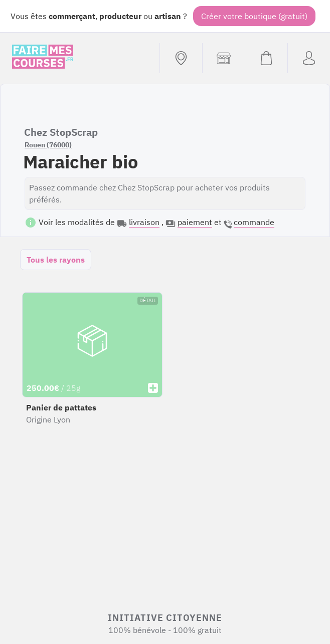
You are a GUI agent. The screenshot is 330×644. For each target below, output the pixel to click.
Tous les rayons (56, 260)
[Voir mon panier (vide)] (266, 58)
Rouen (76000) (48, 145)
